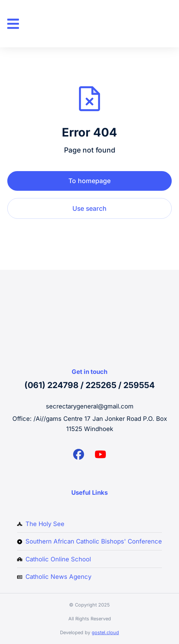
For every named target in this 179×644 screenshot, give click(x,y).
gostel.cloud (105, 633)
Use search (89, 208)
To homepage (89, 181)
